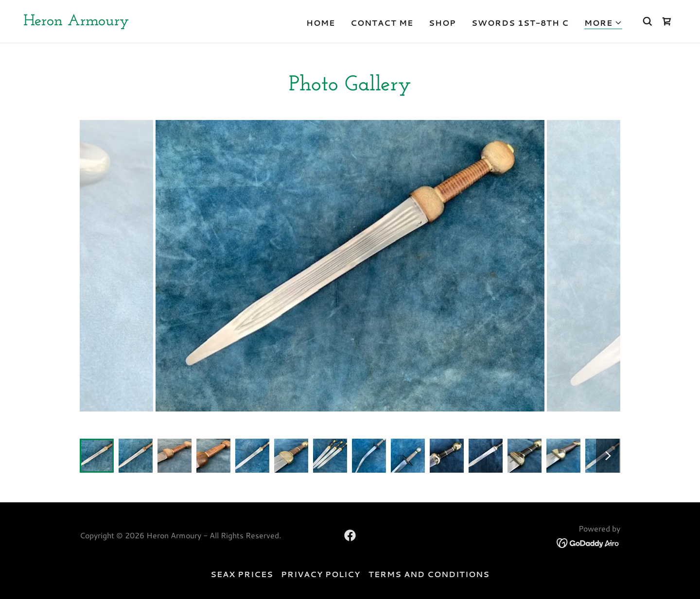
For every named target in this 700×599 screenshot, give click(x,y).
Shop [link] (442, 23)
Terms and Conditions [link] (429, 574)
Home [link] (321, 23)
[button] (603, 23)
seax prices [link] (242, 574)
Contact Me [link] (382, 23)
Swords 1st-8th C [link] (520, 23)
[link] (76, 22)
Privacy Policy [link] (321, 574)
